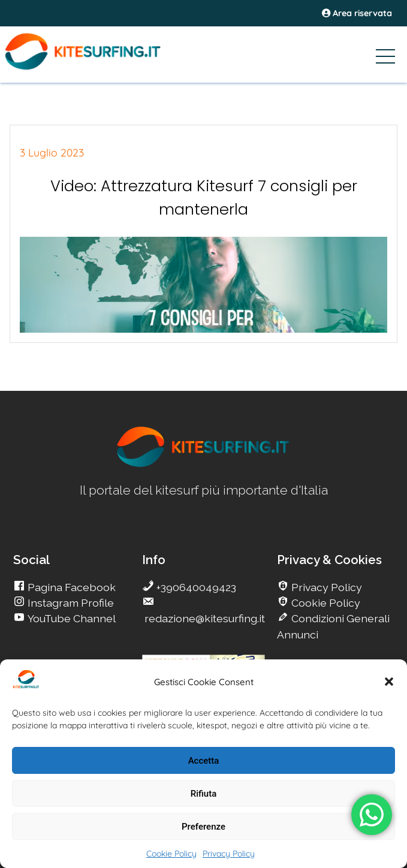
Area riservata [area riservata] (357, 13)
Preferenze (203, 827)
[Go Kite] (101, 68)
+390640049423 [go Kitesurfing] (195, 587)
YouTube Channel (70, 618)
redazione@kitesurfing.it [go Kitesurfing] (203, 618)
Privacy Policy (229, 854)
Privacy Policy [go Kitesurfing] (325, 587)
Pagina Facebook (70, 587)
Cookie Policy (171, 854)
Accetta (204, 761)
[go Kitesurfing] (204, 465)
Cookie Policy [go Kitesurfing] (325, 603)
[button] (389, 682)
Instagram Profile (70, 603)
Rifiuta (203, 794)
